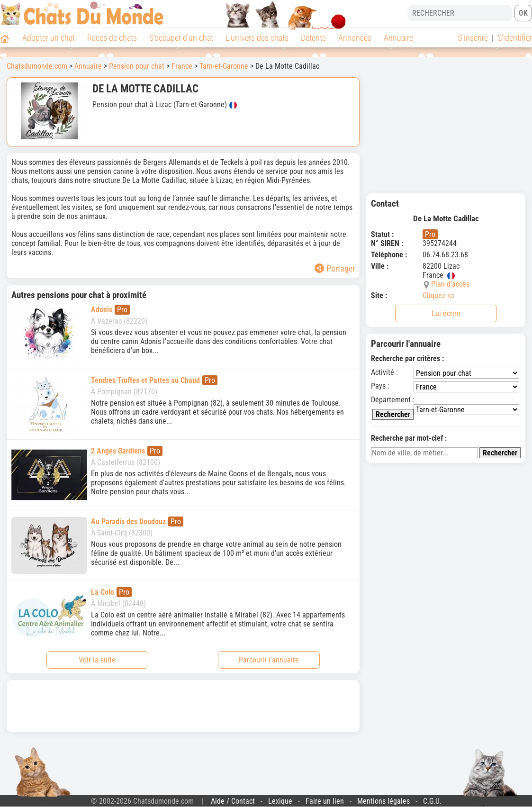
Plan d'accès (450, 284)
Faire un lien (325, 801)
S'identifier (515, 38)
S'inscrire (473, 38)
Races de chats (112, 38)
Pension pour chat (137, 66)
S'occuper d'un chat (181, 38)
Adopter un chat (49, 38)
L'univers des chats (257, 38)
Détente (313, 38)
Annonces (355, 38)
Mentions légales (383, 801)
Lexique (280, 801)
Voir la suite (97, 660)
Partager (335, 268)
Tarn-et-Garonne (224, 66)
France (182, 66)
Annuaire (398, 38)
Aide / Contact (233, 801)
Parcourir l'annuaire (269, 660)
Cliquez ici (438, 295)
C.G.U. (432, 801)
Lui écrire (446, 313)
